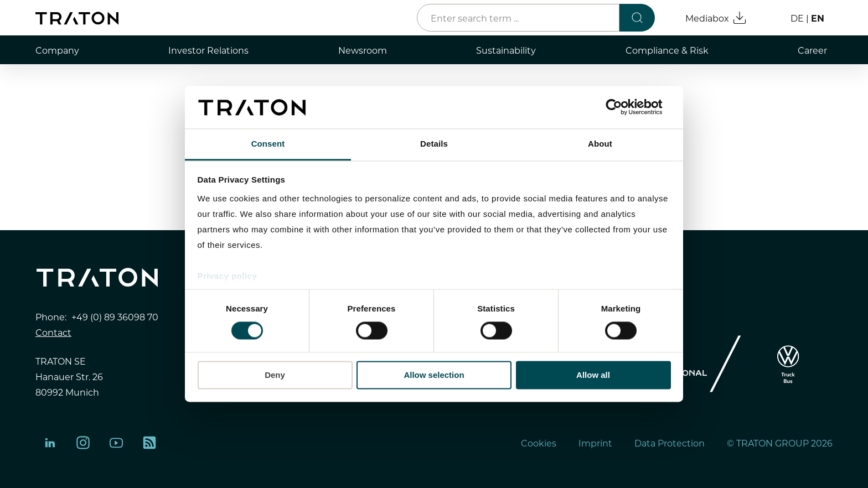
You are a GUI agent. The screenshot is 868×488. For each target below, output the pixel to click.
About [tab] (600, 144)
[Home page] (77, 18)
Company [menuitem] (57, 50)
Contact (53, 332)
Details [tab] (434, 144)
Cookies (539, 443)
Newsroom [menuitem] (363, 50)
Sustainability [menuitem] (506, 50)
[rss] (149, 443)
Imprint (595, 443)
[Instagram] (83, 443)
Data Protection (670, 443)
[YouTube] (116, 443)
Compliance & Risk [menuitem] (667, 50)
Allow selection (434, 375)
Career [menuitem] (812, 50)
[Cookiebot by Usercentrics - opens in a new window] (622, 107)
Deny (275, 375)
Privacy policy (228, 276)
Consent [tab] (268, 144)
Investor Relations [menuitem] (208, 50)
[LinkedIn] (50, 443)
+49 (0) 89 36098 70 (115, 316)
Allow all (593, 375)
